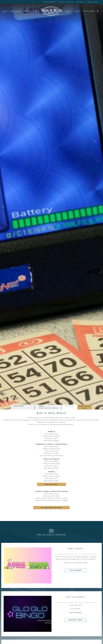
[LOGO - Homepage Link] (51, 14)
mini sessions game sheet (51, 508)
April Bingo (75, 549)
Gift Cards (70, 2)
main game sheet (52, 484)
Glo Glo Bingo (75, 597)
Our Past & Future (50, 2)
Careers (61, 2)
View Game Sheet (75, 612)
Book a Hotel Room (85, 407)
